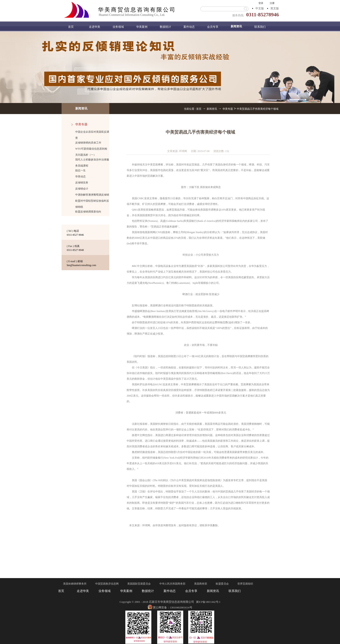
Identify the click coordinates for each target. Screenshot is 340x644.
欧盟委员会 (222, 584)
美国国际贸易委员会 (139, 584)
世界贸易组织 (245, 584)
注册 (272, 3)
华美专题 (228, 109)
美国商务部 (201, 584)
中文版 (260, 8)
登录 (261, 3)
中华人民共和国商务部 (172, 584)
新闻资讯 (212, 109)
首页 (71, 27)
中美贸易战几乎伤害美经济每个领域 (258, 109)
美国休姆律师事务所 (75, 584)
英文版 (275, 8)
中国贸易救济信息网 (107, 584)
